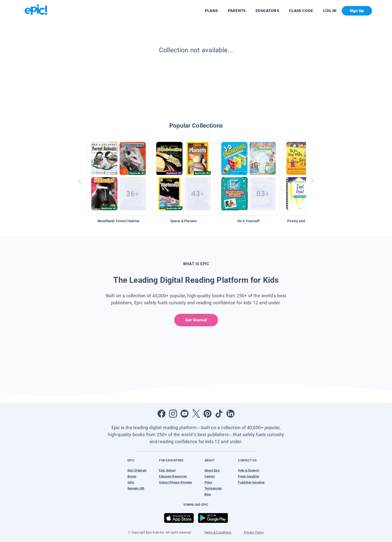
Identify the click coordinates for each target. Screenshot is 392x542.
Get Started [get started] (196, 320)
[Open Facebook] (161, 414)
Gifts (131, 482)
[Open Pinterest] (207, 414)
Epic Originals (137, 470)
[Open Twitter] (196, 414)
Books (132, 476)
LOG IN (330, 11)
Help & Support (248, 470)
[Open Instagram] (173, 414)
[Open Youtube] (184, 414)
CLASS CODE (301, 11)
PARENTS (237, 11)
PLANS (211, 11)
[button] (118, 177)
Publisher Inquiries (251, 482)
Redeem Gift (136, 488)
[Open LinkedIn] (230, 414)
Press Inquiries (248, 476)
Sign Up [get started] (357, 11)
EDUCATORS (267, 11)
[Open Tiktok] (219, 414)
